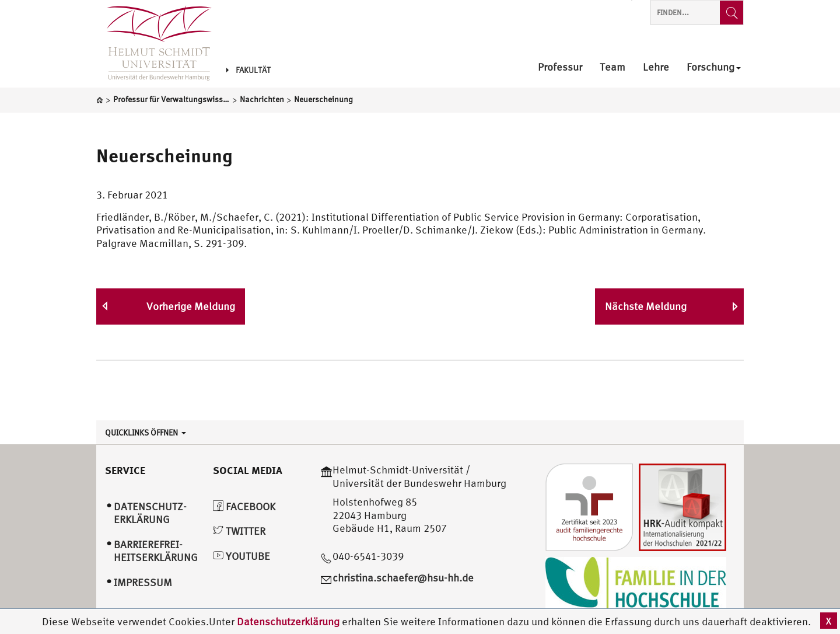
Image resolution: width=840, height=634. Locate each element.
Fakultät (249, 70)
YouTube (242, 556)
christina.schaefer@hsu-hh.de (403, 578)
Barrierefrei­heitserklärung (156, 551)
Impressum (143, 582)
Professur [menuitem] (560, 67)
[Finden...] (731, 13)
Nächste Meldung (646, 306)
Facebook (244, 506)
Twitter (239, 531)
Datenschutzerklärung (288, 621)
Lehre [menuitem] (656, 67)
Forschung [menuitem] (714, 67)
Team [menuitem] (612, 67)
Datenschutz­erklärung (150, 513)
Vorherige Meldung (191, 306)
